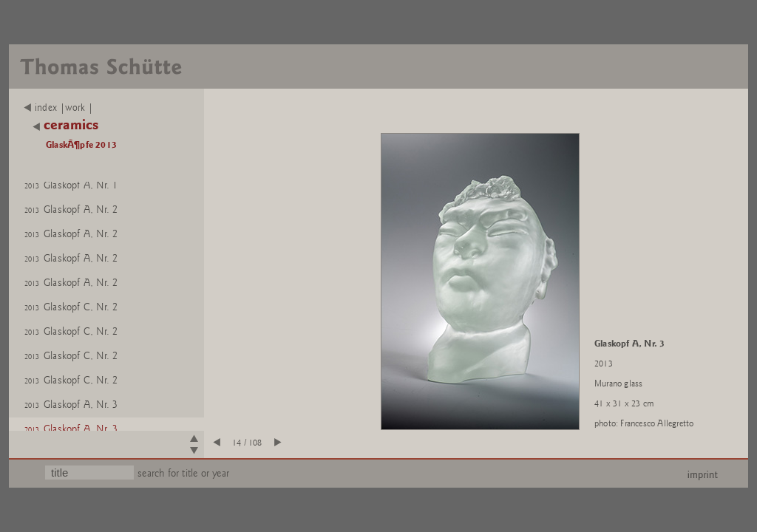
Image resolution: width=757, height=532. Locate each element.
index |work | (59, 108)
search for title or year (183, 473)
